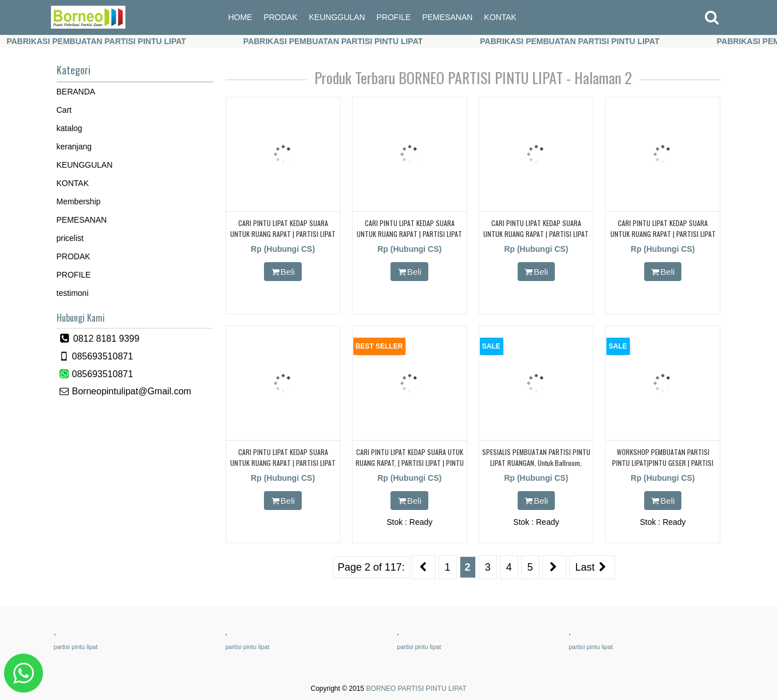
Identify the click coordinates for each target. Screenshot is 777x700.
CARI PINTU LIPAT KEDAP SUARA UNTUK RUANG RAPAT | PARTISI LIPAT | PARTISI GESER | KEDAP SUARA (663, 234)
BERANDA (76, 92)
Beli (283, 272)
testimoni (73, 293)
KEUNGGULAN (337, 17)
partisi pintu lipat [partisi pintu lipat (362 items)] (76, 647)
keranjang (74, 147)
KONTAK (500, 17)
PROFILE (394, 17)
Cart (64, 110)
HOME (240, 17)
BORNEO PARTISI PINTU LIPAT (416, 689)
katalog (70, 128)
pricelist (70, 238)
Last (592, 567)
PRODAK (280, 17)
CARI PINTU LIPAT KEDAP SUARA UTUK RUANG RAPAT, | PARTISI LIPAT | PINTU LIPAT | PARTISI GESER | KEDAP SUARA (410, 463)
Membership (79, 201)
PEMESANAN (447, 17)
